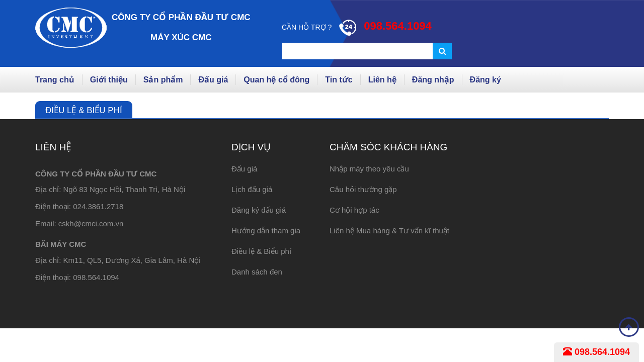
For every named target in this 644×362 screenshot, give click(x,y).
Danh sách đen (257, 272)
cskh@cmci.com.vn (91, 223)
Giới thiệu (109, 80)
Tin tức (339, 80)
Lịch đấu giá (252, 189)
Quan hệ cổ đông (276, 80)
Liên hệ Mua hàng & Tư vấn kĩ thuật (389, 231)
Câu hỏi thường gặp (363, 189)
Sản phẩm (163, 80)
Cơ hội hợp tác (354, 210)
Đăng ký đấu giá (259, 210)
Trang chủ (55, 80)
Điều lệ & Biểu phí (261, 251)
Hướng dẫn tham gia (266, 231)
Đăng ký (486, 80)
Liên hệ (382, 80)
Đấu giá (213, 80)
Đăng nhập (433, 80)
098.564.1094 (596, 352)
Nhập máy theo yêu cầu (369, 169)
